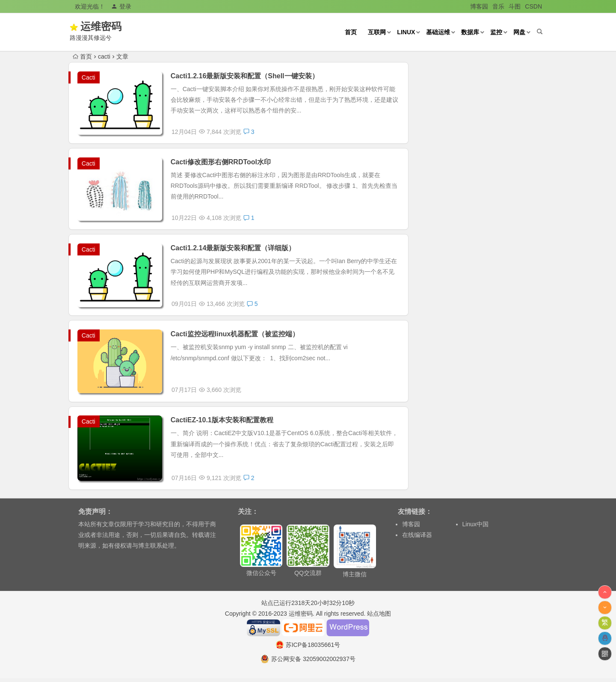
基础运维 (437, 32)
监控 (495, 32)
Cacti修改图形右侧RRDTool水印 (222, 163)
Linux (405, 32)
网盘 (518, 32)
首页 (350, 32)
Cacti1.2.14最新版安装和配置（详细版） (234, 250)
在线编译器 (417, 539)
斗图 (515, 6)
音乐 (498, 6)
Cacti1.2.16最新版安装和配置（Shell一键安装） (246, 76)
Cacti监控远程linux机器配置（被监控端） (236, 337)
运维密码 (115, 26)
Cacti (89, 77)
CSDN (533, 6)
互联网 (376, 32)
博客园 (479, 6)
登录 (121, 6)
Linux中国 (475, 528)
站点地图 (379, 617)
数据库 (469, 32)
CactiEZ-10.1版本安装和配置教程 (223, 423)
